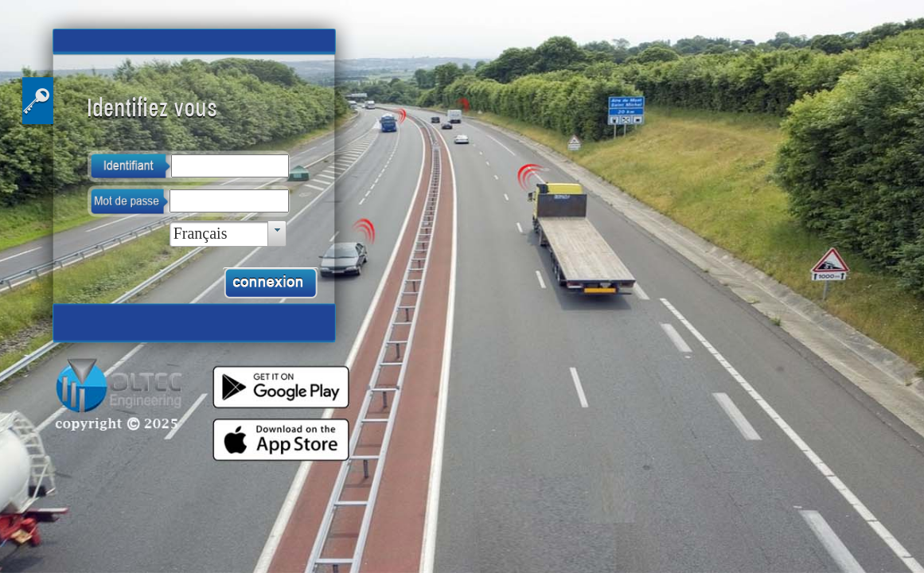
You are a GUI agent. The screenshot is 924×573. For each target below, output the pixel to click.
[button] (271, 283)
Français (201, 233)
